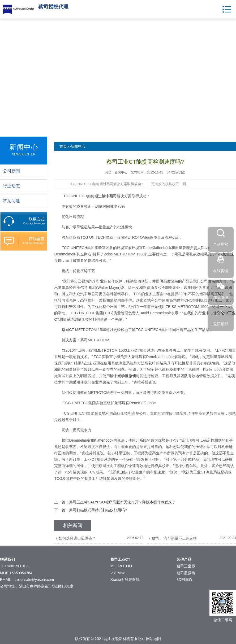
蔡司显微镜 (186, 573)
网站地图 (153, 639)
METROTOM (121, 566)
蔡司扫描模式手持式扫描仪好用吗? (98, 510)
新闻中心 (78, 146)
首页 (63, 146)
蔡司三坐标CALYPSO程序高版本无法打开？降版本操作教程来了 (122, 502)
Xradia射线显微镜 (125, 580)
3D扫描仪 (184, 580)
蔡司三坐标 (186, 566)
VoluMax (118, 573)
